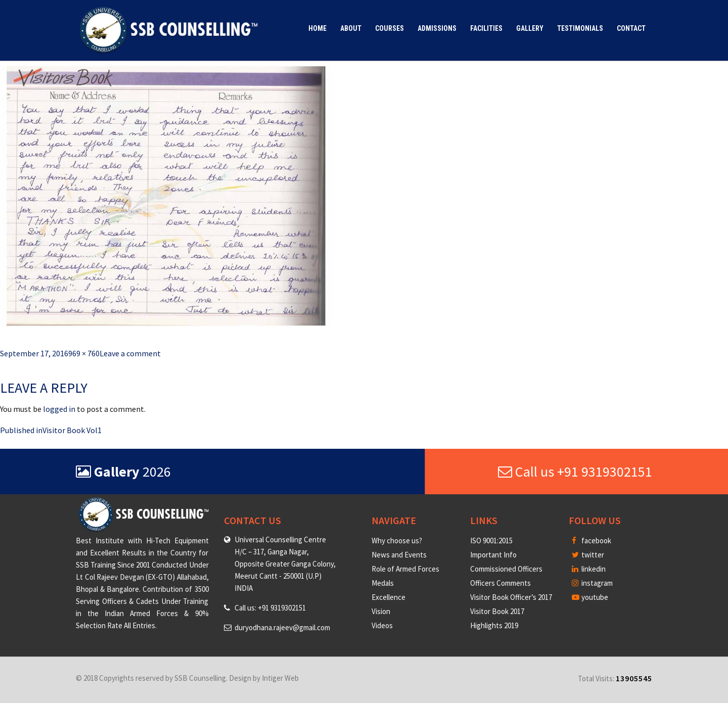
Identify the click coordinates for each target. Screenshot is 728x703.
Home (317, 28)
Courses (390, 28)
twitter (588, 555)
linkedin (589, 569)
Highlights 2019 (494, 625)
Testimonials (580, 28)
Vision (381, 611)
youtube (590, 597)
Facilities (486, 28)
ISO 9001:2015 (491, 541)
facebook (591, 541)
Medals (383, 583)
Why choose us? (397, 541)
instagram (592, 583)
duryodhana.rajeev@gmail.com (282, 627)
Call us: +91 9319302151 (270, 608)
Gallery (530, 28)
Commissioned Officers (506, 569)
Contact (631, 28)
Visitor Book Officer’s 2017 (511, 597)
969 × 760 (84, 353)
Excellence (389, 597)
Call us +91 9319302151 (575, 472)
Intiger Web (280, 678)
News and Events (399, 555)
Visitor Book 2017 (497, 611)
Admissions (437, 28)
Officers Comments (500, 583)
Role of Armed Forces (405, 569)
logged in (59, 409)
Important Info (493, 555)
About (351, 28)
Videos (382, 625)
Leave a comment (130, 353)
